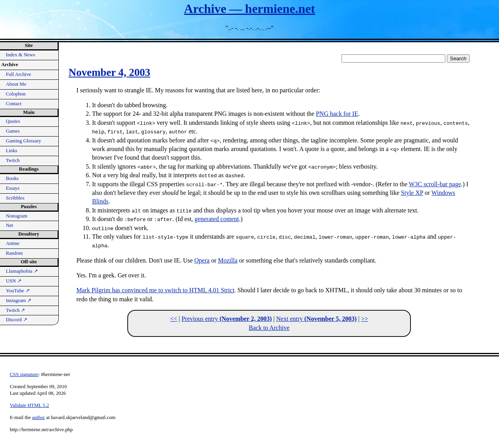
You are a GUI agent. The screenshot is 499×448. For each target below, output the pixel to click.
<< (174, 319)
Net (9, 225)
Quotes (13, 121)
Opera (202, 260)
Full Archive (18, 74)
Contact (14, 104)
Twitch (13, 160)
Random (14, 253)
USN (14, 281)
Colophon (16, 94)
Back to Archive (269, 328)
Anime (13, 243)
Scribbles (15, 198)
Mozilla (228, 260)
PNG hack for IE (337, 114)
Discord (17, 320)
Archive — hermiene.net (249, 9)
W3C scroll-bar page (435, 184)
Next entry (316, 319)
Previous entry (227, 319)
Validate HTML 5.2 (29, 405)
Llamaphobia (22, 271)
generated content (217, 219)
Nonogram (17, 216)
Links (12, 151)
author (39, 417)
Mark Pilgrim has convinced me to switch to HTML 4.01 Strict (155, 290)
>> (365, 319)
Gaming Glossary (24, 141)
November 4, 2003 (109, 72)
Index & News (21, 55)
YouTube (18, 291)
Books (12, 178)
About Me (16, 84)
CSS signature (24, 374)
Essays (13, 188)
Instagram (19, 300)
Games (13, 131)
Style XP (412, 193)
